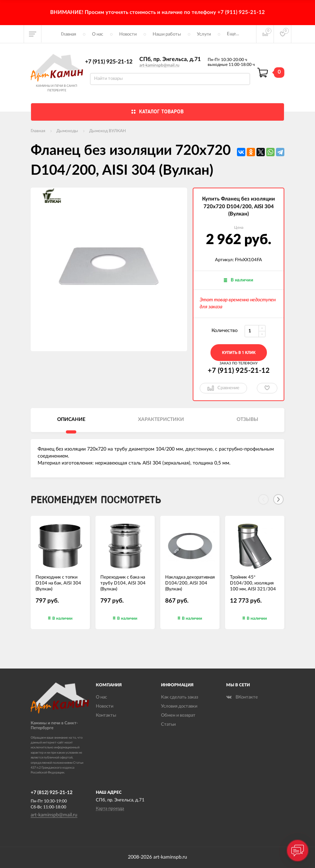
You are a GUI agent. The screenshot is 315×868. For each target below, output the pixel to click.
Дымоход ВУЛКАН (107, 131)
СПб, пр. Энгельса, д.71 (170, 59)
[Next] (278, 499)
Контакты (106, 715)
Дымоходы (67, 131)
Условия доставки (179, 706)
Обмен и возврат (178, 715)
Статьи (168, 724)
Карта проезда (110, 808)
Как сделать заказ (180, 697)
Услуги (204, 34)
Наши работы (167, 34)
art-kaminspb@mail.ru (159, 65)
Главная (68, 34)
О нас (98, 34)
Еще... (233, 34)
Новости (128, 34)
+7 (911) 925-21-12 (109, 62)
